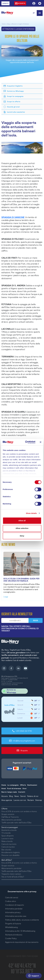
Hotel (4, 788)
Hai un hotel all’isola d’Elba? (13, 877)
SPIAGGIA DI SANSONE (13, 217)
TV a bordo (6, 833)
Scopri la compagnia (13, 96)
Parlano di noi (33, 796)
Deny (22, 536)
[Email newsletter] (15, 620)
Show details (31, 513)
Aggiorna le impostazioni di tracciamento (22, 942)
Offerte (23, 785)
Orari (24, 788)
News (17, 796)
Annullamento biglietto (11, 852)
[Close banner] (40, 442)
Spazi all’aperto (8, 836)
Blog (8, 24)
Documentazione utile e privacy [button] (22, 891)
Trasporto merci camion (11, 874)
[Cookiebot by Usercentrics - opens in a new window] (26, 442)
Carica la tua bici (8, 847)
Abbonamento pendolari (11, 820)
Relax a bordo (7, 841)
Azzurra (5, 796)
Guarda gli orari (11, 107)
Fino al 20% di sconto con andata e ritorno (19, 811)
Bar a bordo (6, 850)
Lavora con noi (20, 800)
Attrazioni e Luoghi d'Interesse (20, 24)
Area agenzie (7, 800)
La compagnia (13, 785)
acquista (20, 3)
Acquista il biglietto (13, 86)
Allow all (22, 521)
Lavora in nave (7, 838)
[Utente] (34, 3)
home (4, 24)
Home (4, 785)
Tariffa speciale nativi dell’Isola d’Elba (16, 823)
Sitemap (39, 800)
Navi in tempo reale (9, 792)
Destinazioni (32, 785)
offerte (5, 3)
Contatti (22, 792)
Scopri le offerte (12, 102)
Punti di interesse (14, 788)
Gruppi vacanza (8, 814)
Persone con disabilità (10, 855)
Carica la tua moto (9, 844)
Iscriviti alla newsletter (14, 112)
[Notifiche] (40, 3)
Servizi (23, 796)
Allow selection (22, 528)
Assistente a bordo (9, 830)
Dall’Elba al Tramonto (10, 817)
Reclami (31, 800)
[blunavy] (7, 11)
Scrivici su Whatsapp (13, 91)
